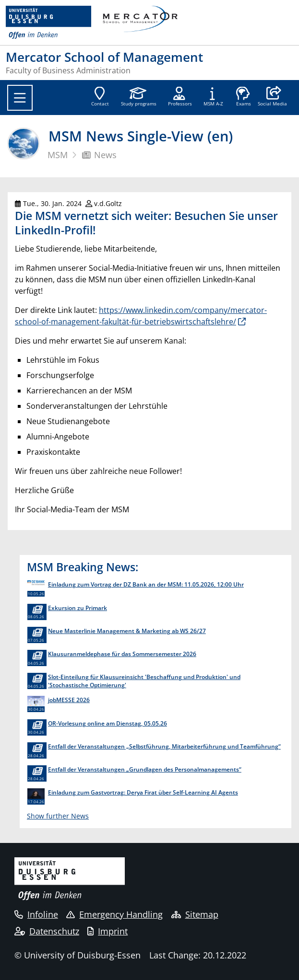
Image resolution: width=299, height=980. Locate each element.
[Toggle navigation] (20, 98)
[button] (272, 97)
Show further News (58, 816)
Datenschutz (47, 931)
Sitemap (195, 914)
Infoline (36, 914)
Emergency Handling (114, 914)
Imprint (108, 931)
